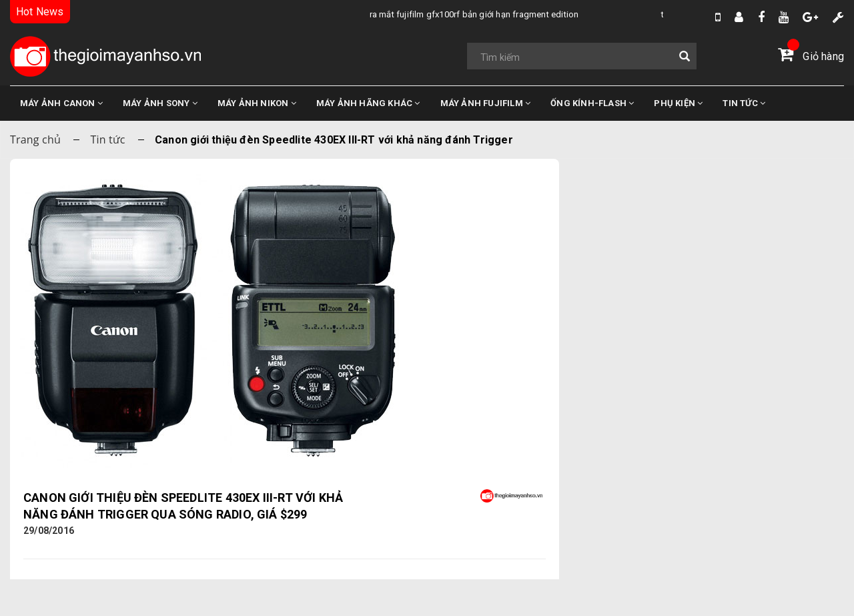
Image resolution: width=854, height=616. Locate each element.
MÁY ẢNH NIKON (257, 103)
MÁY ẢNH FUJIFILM (486, 103)
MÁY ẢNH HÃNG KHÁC (368, 103)
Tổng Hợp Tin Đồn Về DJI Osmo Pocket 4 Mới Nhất (358, 14)
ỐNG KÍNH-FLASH (592, 103)
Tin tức (107, 139)
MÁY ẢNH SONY (160, 103)
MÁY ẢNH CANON (61, 103)
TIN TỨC (744, 103)
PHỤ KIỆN (678, 103)
